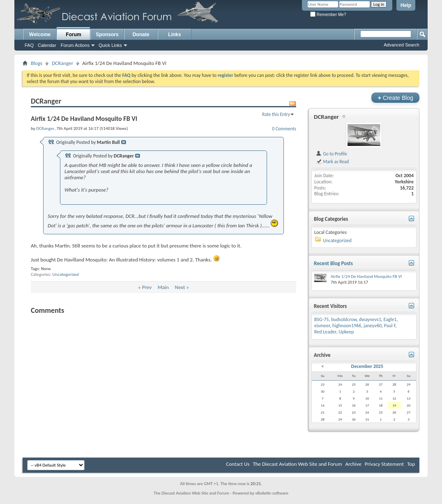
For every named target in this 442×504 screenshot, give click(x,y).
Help (406, 5)
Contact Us (238, 464)
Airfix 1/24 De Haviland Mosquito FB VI (366, 276)
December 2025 (367, 366)
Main (163, 287)
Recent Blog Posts (333, 263)
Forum (73, 35)
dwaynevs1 (370, 319)
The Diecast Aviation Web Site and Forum (297, 464)
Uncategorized (66, 274)
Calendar (47, 45)
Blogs (37, 63)
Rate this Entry (276, 114)
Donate (141, 35)
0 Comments (284, 129)
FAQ (29, 45)
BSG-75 (321, 319)
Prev (147, 287)
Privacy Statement (384, 464)
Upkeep (346, 332)
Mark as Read (332, 162)
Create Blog (395, 98)
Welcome (40, 35)
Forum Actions (75, 45)
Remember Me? (328, 15)
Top (411, 464)
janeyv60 (373, 326)
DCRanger (62, 63)
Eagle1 (390, 319)
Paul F (390, 326)
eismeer (322, 326)
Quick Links (110, 45)
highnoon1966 (347, 326)
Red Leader (325, 332)
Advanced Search (402, 45)
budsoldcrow (344, 319)
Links (174, 35)
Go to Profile (331, 154)
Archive (353, 464)
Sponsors (107, 35)
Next (180, 287)
